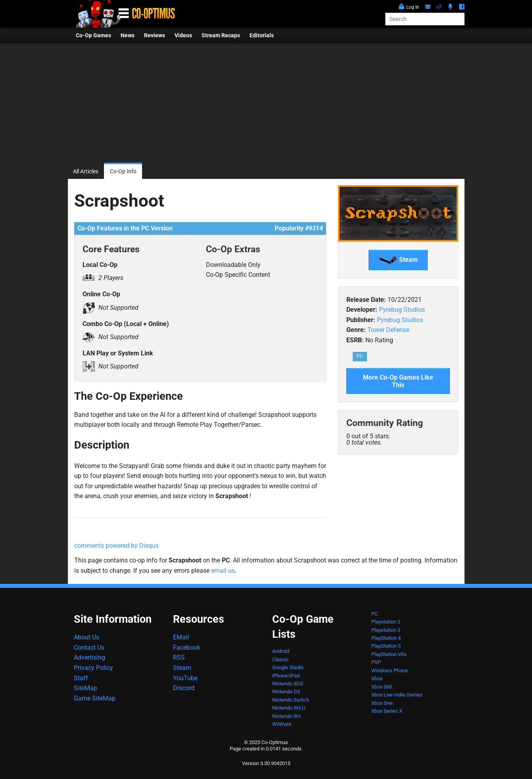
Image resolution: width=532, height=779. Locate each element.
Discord (184, 688)
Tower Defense (388, 330)
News (128, 35)
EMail (181, 637)
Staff (81, 678)
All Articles (86, 172)
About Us (86, 637)
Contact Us (89, 648)
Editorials (262, 35)
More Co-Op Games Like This (398, 381)
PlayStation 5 (386, 646)
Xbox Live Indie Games (397, 695)
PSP (376, 662)
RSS (179, 657)
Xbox (377, 678)
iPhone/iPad (286, 676)
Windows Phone (390, 671)
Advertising (89, 657)
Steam (398, 260)
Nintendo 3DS (288, 684)
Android (281, 651)
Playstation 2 (386, 622)
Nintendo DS (286, 692)
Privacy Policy (93, 668)
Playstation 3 (386, 630)
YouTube (185, 678)
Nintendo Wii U (289, 708)
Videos (183, 35)
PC (360, 356)
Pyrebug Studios (402, 310)
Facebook (187, 648)
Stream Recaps (221, 35)
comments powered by (116, 546)
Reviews (155, 35)
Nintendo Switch (291, 700)
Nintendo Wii (286, 716)
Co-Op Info (123, 172)
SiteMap (85, 688)
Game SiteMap (95, 698)
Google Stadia (288, 667)
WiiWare (282, 724)
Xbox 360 (382, 687)
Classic (280, 659)
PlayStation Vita (389, 654)
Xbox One (382, 703)
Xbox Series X (387, 711)
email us (223, 571)
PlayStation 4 (386, 638)
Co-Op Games (93, 35)
